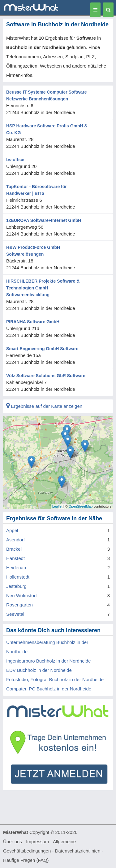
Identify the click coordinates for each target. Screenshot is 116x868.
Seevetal (15, 614)
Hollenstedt (18, 577)
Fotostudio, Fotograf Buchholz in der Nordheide (55, 679)
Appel (12, 530)
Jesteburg (16, 586)
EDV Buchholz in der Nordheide (39, 670)
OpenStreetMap (81, 506)
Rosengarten (19, 605)
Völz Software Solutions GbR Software (46, 376)
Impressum (37, 842)
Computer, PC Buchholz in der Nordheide (49, 689)
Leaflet (57, 506)
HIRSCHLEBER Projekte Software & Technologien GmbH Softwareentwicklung (43, 288)
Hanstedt (15, 558)
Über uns (13, 842)
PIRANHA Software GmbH (33, 322)
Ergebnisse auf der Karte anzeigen (44, 406)
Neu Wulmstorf (21, 595)
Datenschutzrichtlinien (78, 851)
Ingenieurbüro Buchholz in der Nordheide (49, 661)
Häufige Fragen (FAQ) (26, 860)
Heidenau (16, 568)
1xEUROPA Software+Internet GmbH (44, 220)
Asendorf (15, 540)
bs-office (15, 160)
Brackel (14, 549)
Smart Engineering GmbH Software (42, 349)
